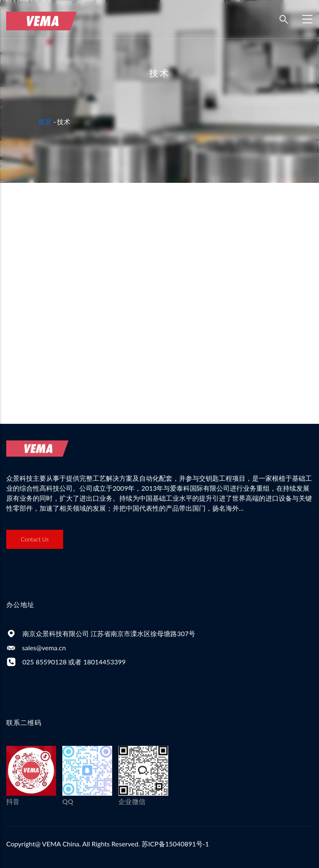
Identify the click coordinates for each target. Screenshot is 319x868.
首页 (45, 122)
